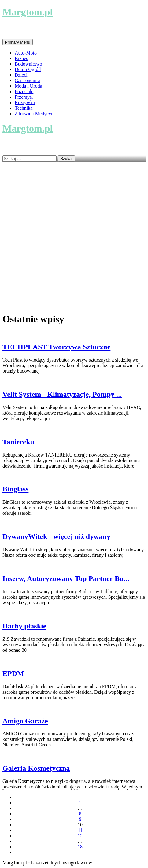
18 (80, 847)
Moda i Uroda (28, 86)
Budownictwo (28, 64)
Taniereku (18, 442)
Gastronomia (27, 80)
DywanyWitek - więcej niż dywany (56, 536)
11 (80, 830)
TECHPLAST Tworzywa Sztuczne (56, 347)
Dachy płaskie (24, 626)
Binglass (15, 489)
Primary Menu (18, 42)
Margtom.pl (28, 12)
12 (80, 836)
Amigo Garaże (25, 721)
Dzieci (21, 75)
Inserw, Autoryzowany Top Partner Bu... (66, 578)
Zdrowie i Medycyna (35, 114)
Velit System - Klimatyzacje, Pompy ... (62, 394)
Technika (24, 108)
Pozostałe (24, 91)
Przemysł (24, 97)
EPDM (13, 673)
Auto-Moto (26, 53)
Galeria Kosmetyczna (36, 768)
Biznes (21, 58)
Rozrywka (25, 102)
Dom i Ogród (28, 69)
